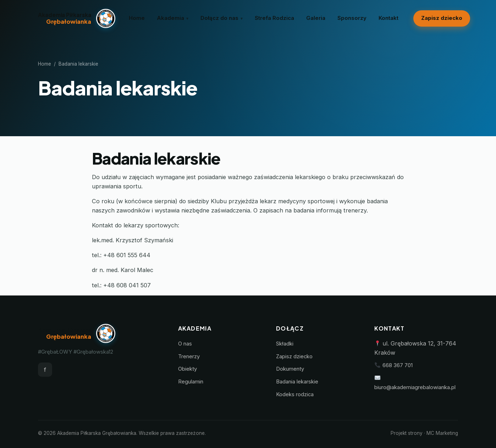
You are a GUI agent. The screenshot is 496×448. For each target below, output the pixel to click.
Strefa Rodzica (274, 18)
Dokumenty (290, 369)
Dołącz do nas (219, 18)
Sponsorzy (352, 18)
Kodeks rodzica (295, 394)
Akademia (170, 18)
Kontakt (388, 18)
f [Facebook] (45, 370)
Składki (285, 344)
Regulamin (191, 382)
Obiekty (188, 369)
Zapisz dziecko (442, 18)
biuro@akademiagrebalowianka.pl (415, 387)
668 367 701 (398, 365)
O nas (185, 344)
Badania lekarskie (297, 382)
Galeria (316, 18)
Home (137, 18)
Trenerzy (189, 356)
